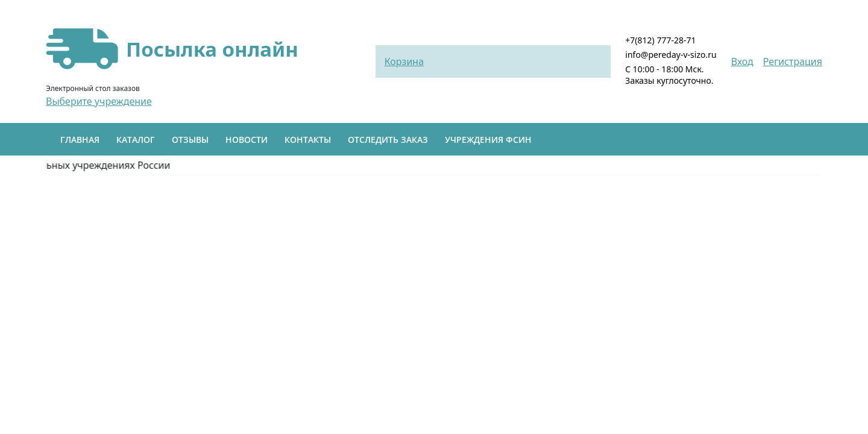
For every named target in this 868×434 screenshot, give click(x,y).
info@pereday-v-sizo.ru (671, 55)
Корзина (404, 61)
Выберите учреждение (99, 101)
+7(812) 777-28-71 (660, 40)
